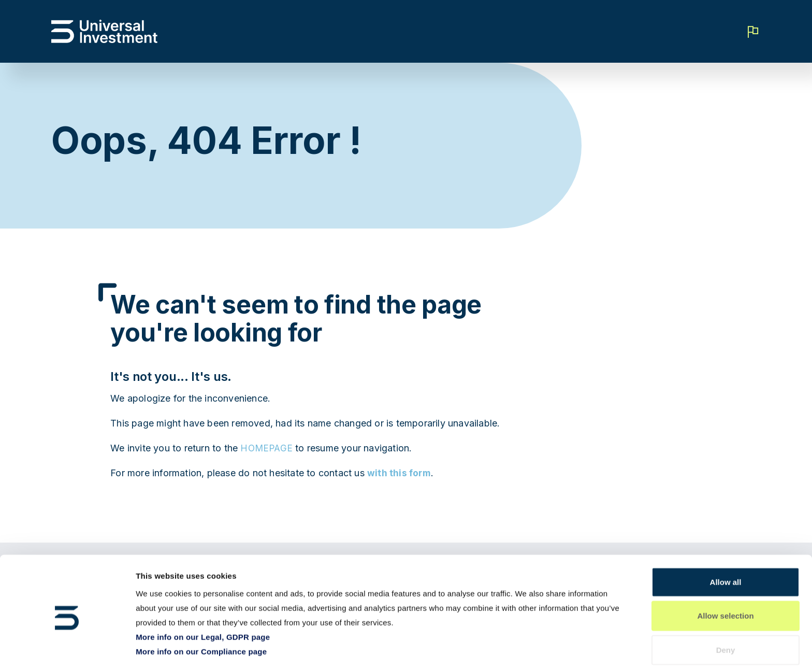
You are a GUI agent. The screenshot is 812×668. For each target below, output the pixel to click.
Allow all (726, 543)
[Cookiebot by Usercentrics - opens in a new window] (67, 648)
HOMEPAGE (267, 448)
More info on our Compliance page (201, 613)
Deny (726, 611)
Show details (544, 648)
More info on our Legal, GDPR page (203, 598)
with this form (400, 473)
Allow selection (725, 578)
